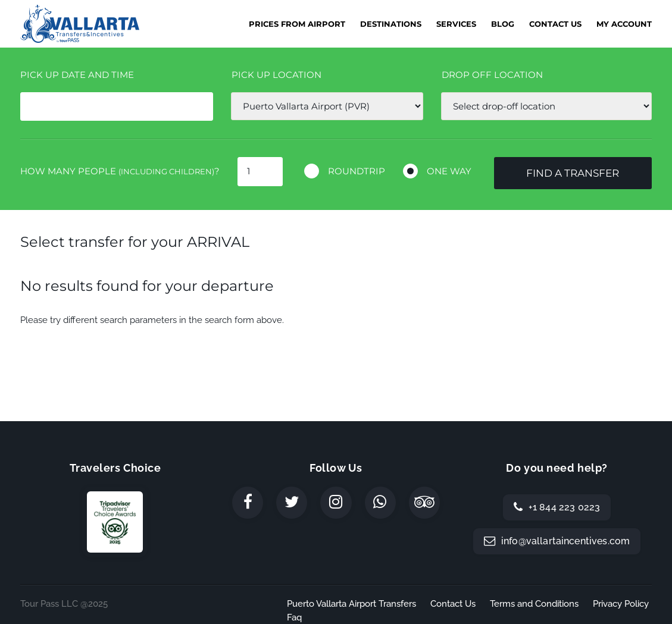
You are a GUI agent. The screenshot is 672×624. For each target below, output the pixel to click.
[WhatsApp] (380, 503)
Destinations (391, 24)
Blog (503, 24)
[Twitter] (292, 503)
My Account (624, 24)
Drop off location (492, 75)
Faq (294, 617)
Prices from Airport (297, 24)
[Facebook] (248, 503)
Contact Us (555, 24)
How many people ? (120, 171)
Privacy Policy (621, 604)
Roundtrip (357, 171)
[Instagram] (336, 503)
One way (449, 171)
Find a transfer (573, 173)
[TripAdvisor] (424, 503)
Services (456, 24)
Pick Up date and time (77, 75)
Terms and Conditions (534, 604)
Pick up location (276, 75)
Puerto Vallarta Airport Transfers (351, 604)
